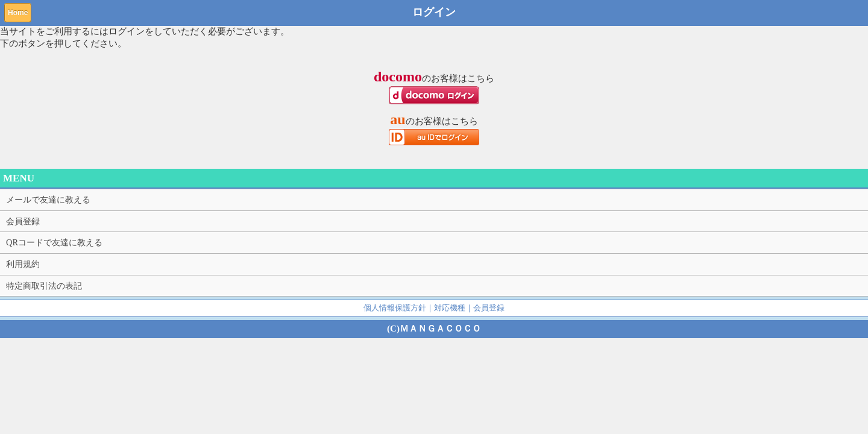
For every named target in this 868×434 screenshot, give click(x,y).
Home (18, 13)
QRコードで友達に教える (54, 242)
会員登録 (23, 221)
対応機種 (450, 308)
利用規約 (23, 264)
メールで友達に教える (48, 200)
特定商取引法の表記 (44, 286)
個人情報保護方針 (395, 308)
